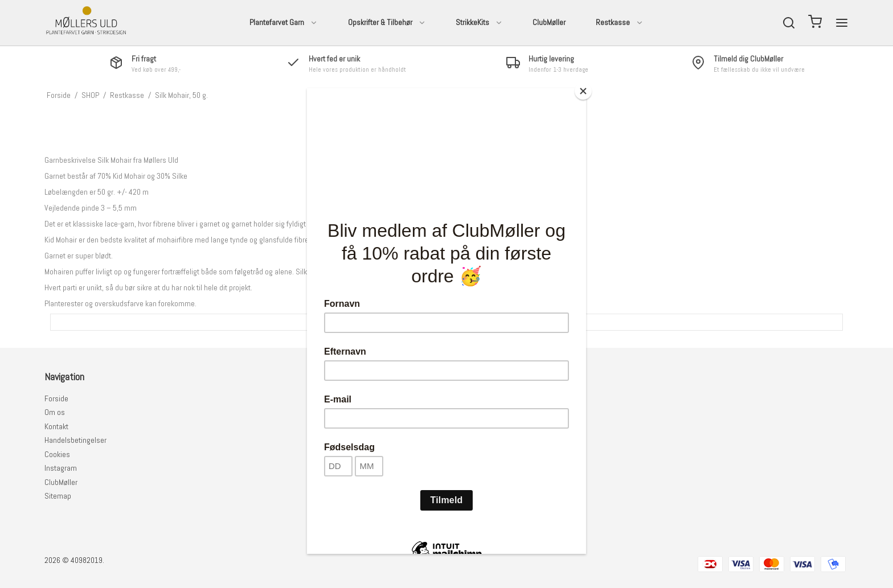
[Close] (583, 91)
